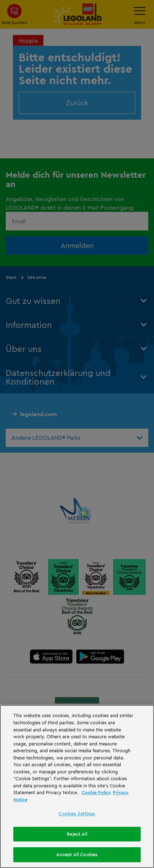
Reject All (77, 834)
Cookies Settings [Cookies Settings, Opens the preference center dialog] (77, 814)
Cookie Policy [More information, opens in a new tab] (96, 792)
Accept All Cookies (77, 854)
